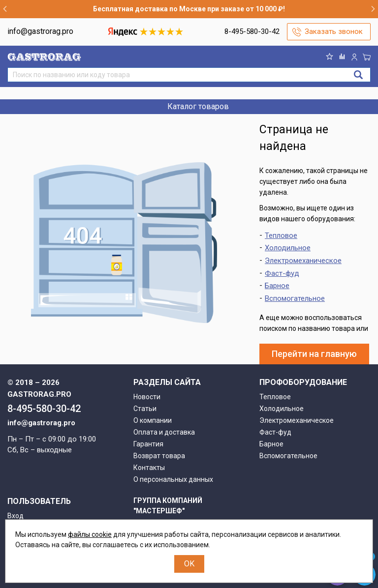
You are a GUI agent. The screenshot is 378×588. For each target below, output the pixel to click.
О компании (153, 420)
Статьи (145, 409)
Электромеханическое (303, 261)
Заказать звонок (334, 31)
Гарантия (148, 444)
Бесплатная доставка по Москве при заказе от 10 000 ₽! (189, 9)
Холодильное (288, 248)
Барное (277, 286)
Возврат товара (159, 456)
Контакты (149, 468)
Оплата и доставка (164, 432)
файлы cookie (90, 534)
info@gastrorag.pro (40, 31)
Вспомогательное (295, 298)
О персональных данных (173, 479)
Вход (16, 516)
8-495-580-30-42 (252, 31)
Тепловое (281, 235)
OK (189, 564)
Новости (147, 397)
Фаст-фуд (282, 273)
